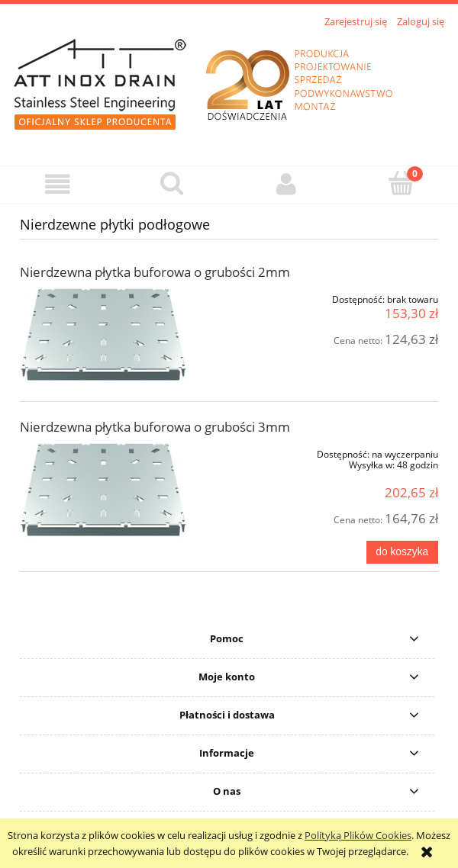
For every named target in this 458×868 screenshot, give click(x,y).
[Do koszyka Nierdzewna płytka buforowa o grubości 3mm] (402, 552)
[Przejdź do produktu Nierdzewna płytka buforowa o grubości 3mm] (103, 489)
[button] (57, 184)
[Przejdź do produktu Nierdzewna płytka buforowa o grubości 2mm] (103, 334)
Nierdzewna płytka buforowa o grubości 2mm (155, 272)
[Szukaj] (172, 183)
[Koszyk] (401, 183)
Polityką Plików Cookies (358, 835)
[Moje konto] (286, 184)
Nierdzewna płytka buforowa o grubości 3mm (155, 427)
